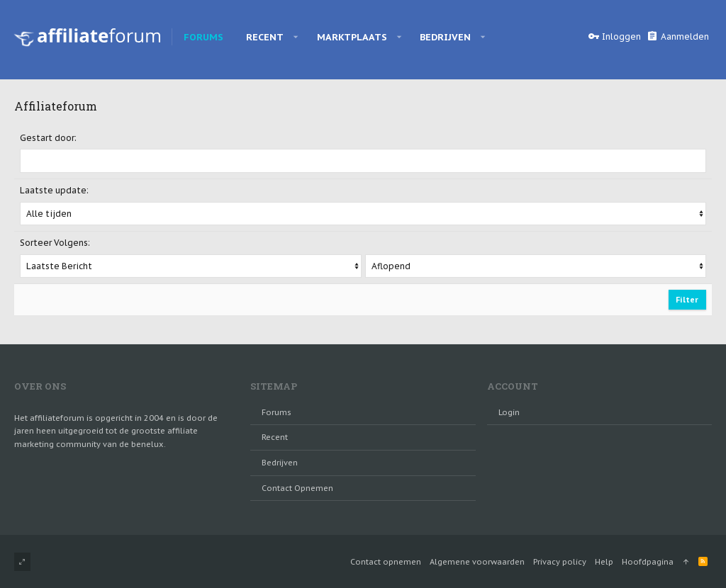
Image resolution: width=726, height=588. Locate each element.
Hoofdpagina (648, 562)
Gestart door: (48, 138)
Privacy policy (560, 562)
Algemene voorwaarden (477, 562)
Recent (275, 437)
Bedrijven (280, 463)
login (509, 412)
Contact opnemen (297, 488)
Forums (277, 412)
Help (604, 562)
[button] (296, 37)
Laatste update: (54, 190)
